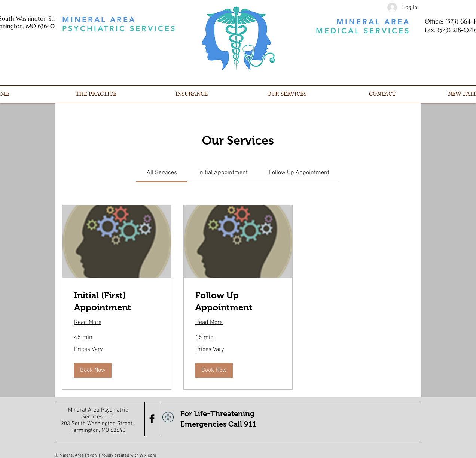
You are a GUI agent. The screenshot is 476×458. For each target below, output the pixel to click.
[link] (162, 173)
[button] (93, 370)
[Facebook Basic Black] (152, 419)
